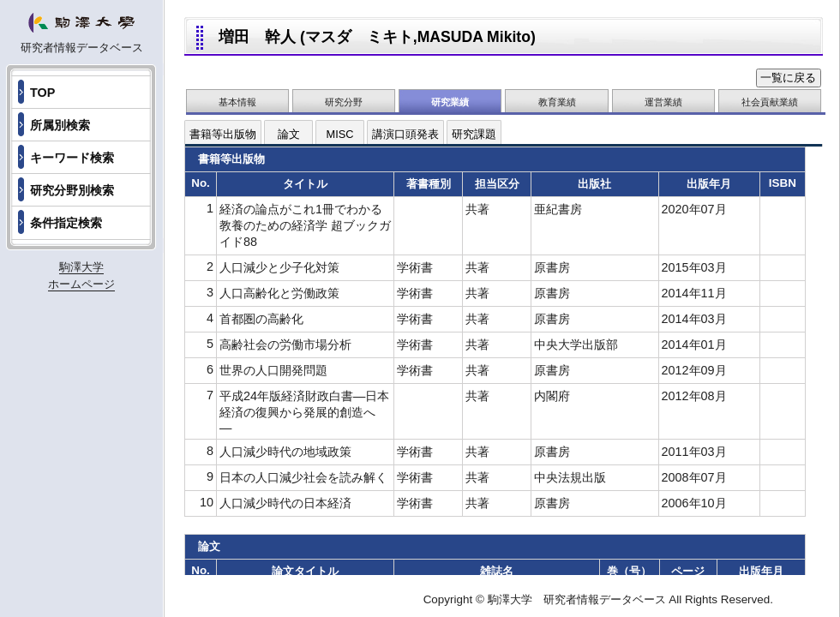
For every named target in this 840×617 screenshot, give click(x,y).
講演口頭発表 (405, 134)
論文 (289, 134)
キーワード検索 (72, 158)
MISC (340, 134)
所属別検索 (60, 125)
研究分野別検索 (72, 190)
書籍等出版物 (223, 134)
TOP (42, 93)
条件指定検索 (66, 223)
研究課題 (474, 134)
